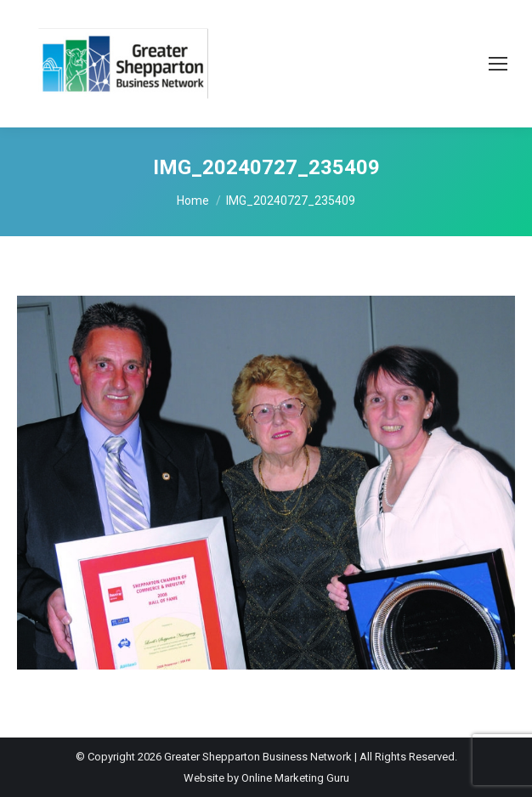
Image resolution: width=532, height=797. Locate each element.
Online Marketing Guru (295, 778)
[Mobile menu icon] (498, 64)
